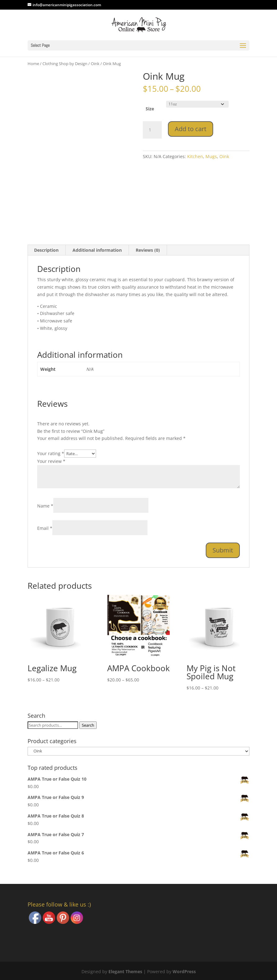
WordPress (184, 971)
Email (45, 528)
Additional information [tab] (97, 250)
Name (45, 506)
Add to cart (191, 129)
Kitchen (195, 156)
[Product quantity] (152, 130)
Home (33, 64)
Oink (95, 64)
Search (88, 725)
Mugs (211, 156)
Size (150, 109)
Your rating (51, 453)
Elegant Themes (125, 971)
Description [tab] (46, 250)
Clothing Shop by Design (65, 64)
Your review (51, 461)
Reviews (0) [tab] (148, 250)
